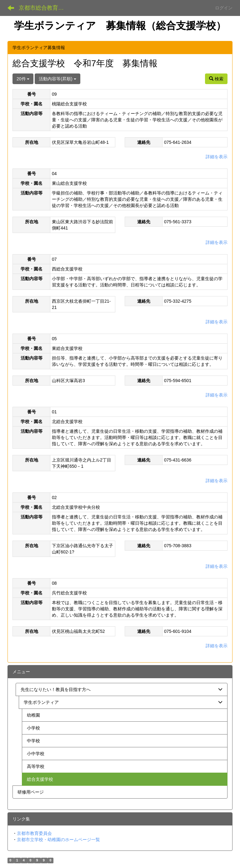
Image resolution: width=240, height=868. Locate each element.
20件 (23, 79)
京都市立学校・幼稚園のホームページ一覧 (58, 840)
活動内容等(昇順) (57, 79)
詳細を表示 (217, 157)
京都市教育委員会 (34, 833)
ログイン (224, 8)
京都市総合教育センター (45, 8)
